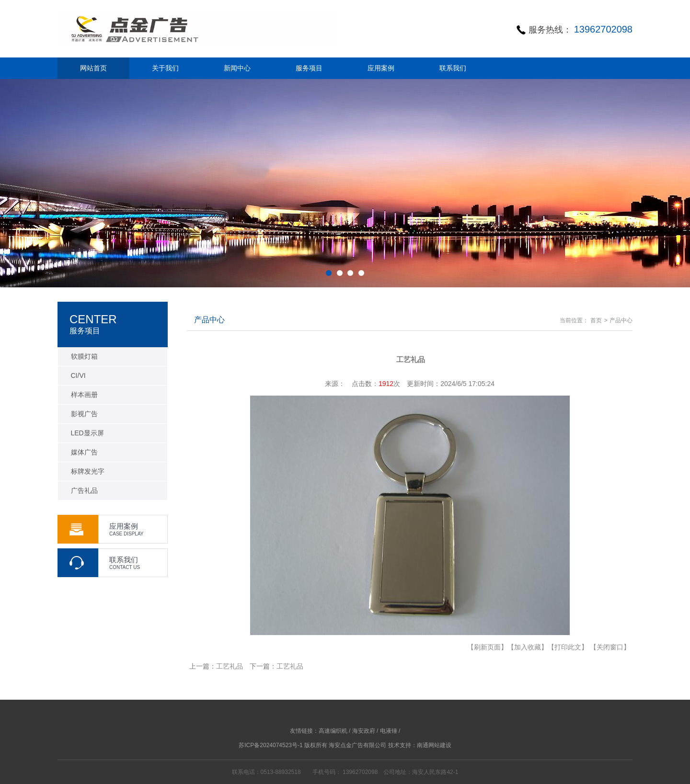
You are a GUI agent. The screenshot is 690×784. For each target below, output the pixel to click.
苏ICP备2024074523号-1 (270, 745)
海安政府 (364, 731)
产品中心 (621, 320)
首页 (596, 320)
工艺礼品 (230, 666)
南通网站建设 (434, 745)
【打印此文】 (568, 647)
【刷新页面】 (487, 647)
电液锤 (389, 731)
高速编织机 (333, 731)
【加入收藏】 (528, 647)
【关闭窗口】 (610, 647)
